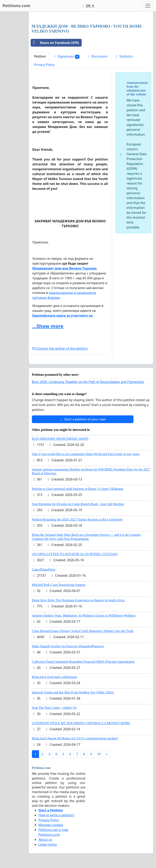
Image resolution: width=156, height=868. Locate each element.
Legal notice (48, 844)
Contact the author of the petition (60, 348)
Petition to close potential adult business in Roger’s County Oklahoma (78, 489)
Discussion (97, 56)
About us (45, 840)
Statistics (124, 56)
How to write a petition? (56, 815)
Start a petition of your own (83, 419)
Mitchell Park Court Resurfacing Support (59, 585)
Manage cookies (51, 825)
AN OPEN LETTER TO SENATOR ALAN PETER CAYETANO (75, 554)
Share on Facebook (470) (55, 43)
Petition (40, 56)
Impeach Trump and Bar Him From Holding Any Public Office (73, 692)
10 (99, 754)
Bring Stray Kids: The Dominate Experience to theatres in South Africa (78, 600)
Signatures (66, 56)
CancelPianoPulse (44, 569)
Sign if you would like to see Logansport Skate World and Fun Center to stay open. (86, 454)
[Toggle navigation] (148, 6)
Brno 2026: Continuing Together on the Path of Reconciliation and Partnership (88, 382)
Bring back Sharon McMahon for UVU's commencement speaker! (75, 738)
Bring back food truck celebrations (54, 677)
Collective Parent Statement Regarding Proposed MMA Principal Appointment (83, 662)
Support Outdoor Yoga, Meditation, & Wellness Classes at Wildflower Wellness (84, 615)
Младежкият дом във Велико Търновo (64, 268)
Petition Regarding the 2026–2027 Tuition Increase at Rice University (77, 519)
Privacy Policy (44, 65)
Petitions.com (16, 6)
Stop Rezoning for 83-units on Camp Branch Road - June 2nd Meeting (78, 504)
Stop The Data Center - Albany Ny (54, 708)
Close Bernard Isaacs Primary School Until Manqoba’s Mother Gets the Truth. (83, 631)
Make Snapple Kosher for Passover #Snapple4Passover (68, 646)
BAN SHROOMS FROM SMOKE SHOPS (60, 439)
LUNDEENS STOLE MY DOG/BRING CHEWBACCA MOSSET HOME (81, 723)
